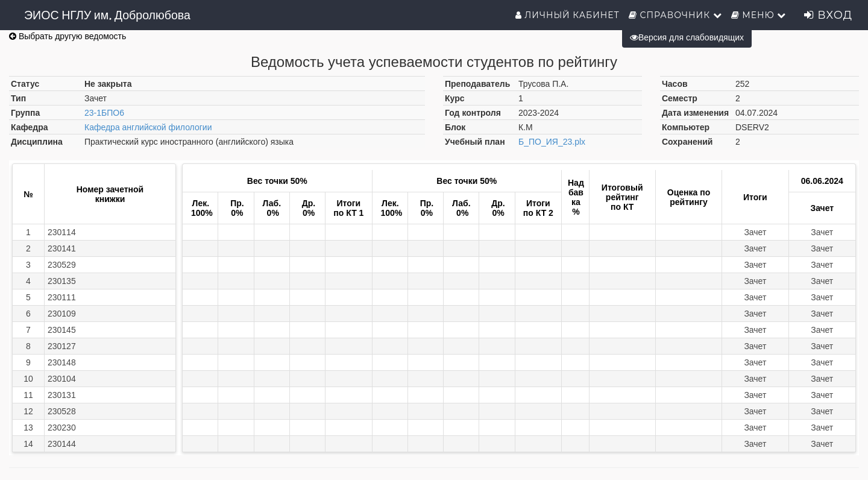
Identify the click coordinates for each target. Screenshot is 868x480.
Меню (759, 15)
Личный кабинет (568, 15)
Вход (828, 15)
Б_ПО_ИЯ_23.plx (552, 142)
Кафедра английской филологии (148, 127)
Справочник (675, 15)
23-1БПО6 (104, 113)
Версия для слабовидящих (687, 37)
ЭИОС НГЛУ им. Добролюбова (107, 15)
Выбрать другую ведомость (68, 36)
